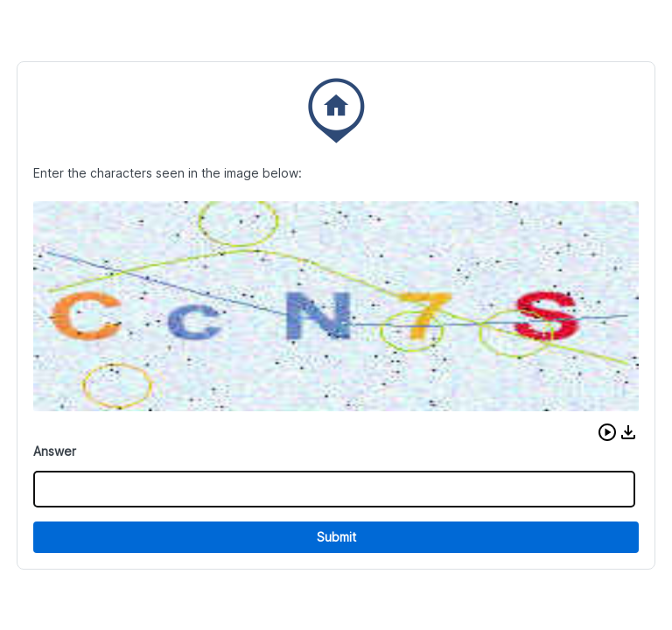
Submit (336, 537)
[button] (607, 432)
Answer (55, 451)
